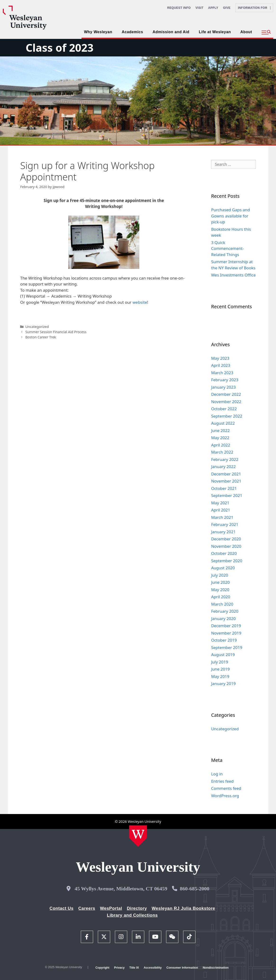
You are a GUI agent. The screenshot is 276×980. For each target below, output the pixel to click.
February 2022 (225, 459)
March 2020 (222, 604)
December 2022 (226, 394)
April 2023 (221, 365)
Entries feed (222, 781)
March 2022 (222, 452)
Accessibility (153, 968)
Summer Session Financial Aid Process (56, 332)
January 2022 (223, 467)
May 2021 (220, 503)
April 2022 (221, 445)
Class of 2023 (59, 48)
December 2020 (226, 539)
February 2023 (225, 380)
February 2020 (225, 611)
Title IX (134, 968)
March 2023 (222, 373)
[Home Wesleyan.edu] (138, 836)
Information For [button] (254, 8)
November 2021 (226, 481)
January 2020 (223, 619)
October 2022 (224, 409)
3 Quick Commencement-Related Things (227, 248)
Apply (213, 8)
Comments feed (226, 788)
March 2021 (222, 517)
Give (227, 8)
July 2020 (220, 575)
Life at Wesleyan (215, 32)
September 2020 (227, 561)
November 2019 (226, 633)
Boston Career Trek (41, 337)
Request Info (179, 8)
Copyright (102, 968)
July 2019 (220, 662)
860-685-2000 (195, 889)
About (246, 32)
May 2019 (220, 676)
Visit (199, 8)
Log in (217, 774)
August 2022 (223, 423)
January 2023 (223, 387)
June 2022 (220, 430)
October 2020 (224, 553)
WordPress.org (225, 796)
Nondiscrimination (216, 968)
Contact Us (61, 908)
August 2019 (223, 655)
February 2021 (225, 524)
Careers (87, 908)
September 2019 (227, 647)
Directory (137, 908)
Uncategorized (37, 327)
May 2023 (220, 358)
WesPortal (111, 908)
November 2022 (226, 402)
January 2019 (223, 683)
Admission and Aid (171, 32)
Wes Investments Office (233, 275)
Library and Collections (132, 915)
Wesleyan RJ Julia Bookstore (183, 908)
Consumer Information (182, 968)
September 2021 (227, 495)
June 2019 (220, 669)
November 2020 (226, 546)
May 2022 (220, 438)
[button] (266, 32)
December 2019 (226, 626)
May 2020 (220, 590)
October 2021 (224, 488)
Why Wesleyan (98, 32)
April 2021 (221, 510)
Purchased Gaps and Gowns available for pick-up (231, 216)
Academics (132, 32)
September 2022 (227, 416)
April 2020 (221, 597)
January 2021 (223, 532)
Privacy (119, 968)
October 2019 (224, 640)
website (140, 302)
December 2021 (226, 474)
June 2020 (220, 582)
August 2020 (223, 568)
